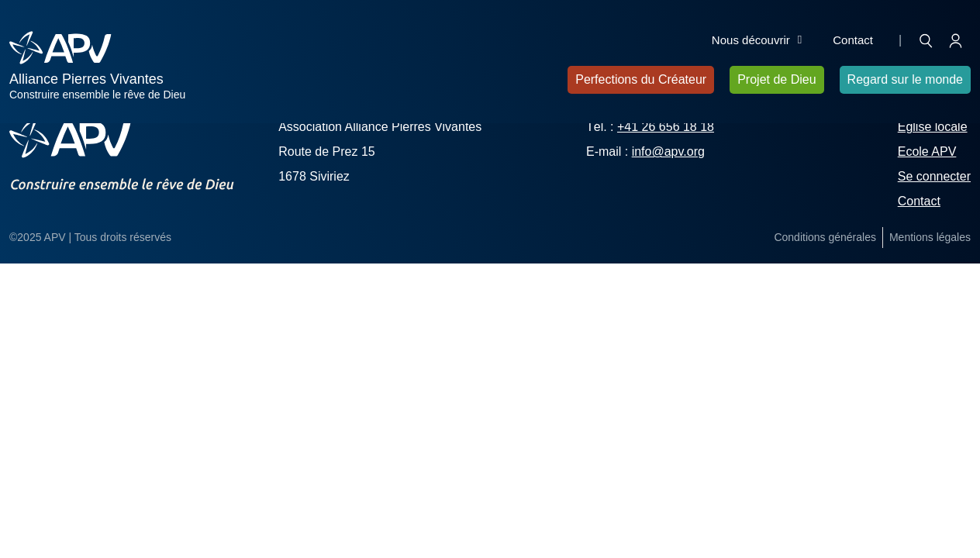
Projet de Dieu (776, 79)
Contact (853, 40)
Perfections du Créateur (641, 79)
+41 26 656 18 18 (666, 127)
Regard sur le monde (905, 79)
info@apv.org (668, 152)
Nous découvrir (757, 40)
